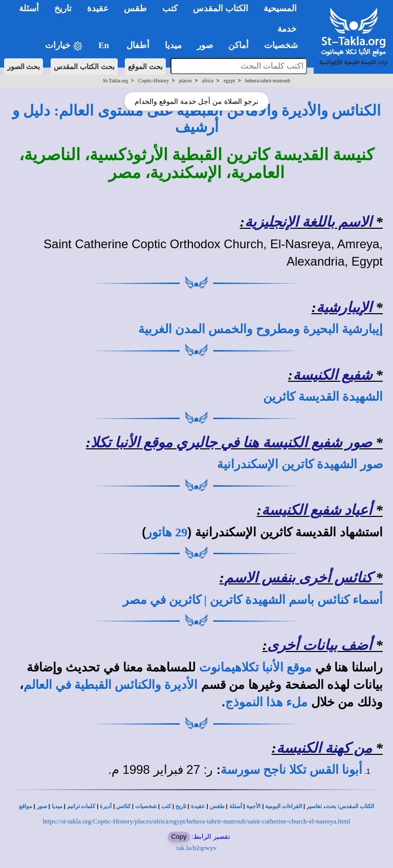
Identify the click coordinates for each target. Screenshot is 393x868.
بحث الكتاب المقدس (84, 67)
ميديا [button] (173, 45)
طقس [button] (135, 8)
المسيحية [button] (280, 8)
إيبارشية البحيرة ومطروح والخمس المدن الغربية (260, 329)
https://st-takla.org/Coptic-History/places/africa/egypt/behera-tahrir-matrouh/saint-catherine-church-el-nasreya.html (197, 821)
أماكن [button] (238, 45)
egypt (229, 81)
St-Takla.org (115, 81)
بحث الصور (24, 67)
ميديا (57, 806)
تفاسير (314, 806)
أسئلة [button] (29, 8)
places (185, 81)
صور (42, 806)
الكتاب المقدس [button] (221, 8)
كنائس (123, 806)
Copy (179, 837)
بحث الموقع (145, 67)
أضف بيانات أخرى (320, 645)
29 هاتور (167, 532)
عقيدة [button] (98, 8)
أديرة (106, 806)
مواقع (26, 806)
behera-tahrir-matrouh (268, 81)
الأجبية (253, 806)
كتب (166, 806)
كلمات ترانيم (81, 806)
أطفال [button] (138, 45)
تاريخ (181, 806)
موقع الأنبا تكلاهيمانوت (255, 667)
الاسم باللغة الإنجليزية (308, 222)
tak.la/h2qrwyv (196, 848)
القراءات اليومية (283, 806)
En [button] (105, 45)
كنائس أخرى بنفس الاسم (298, 578)
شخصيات (146, 806)
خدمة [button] (287, 29)
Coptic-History (154, 81)
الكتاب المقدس (357, 806)
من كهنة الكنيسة (324, 748)
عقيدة (198, 806)
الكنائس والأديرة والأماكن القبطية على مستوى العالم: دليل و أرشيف (196, 119)
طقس (217, 806)
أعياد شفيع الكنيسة (317, 510)
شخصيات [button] (284, 45)
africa (208, 81)
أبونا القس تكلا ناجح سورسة (291, 770)
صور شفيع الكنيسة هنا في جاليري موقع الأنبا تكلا (231, 442)
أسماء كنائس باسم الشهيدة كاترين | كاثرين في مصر (253, 600)
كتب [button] (170, 8)
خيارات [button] (64, 46)
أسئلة (236, 806)
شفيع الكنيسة (332, 375)
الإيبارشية (344, 307)
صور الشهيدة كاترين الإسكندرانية (300, 464)
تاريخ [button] (63, 8)
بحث (331, 806)
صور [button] (205, 45)
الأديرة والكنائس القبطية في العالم (111, 685)
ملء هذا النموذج (266, 702)
